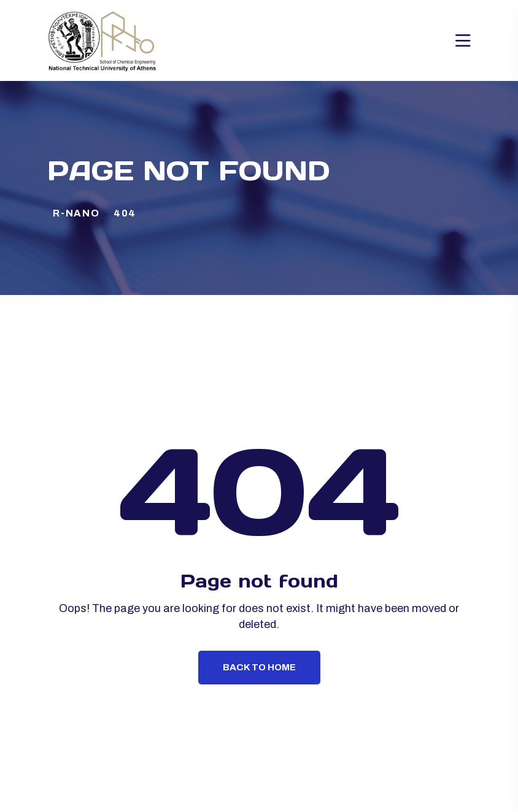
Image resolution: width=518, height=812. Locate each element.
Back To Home (259, 667)
